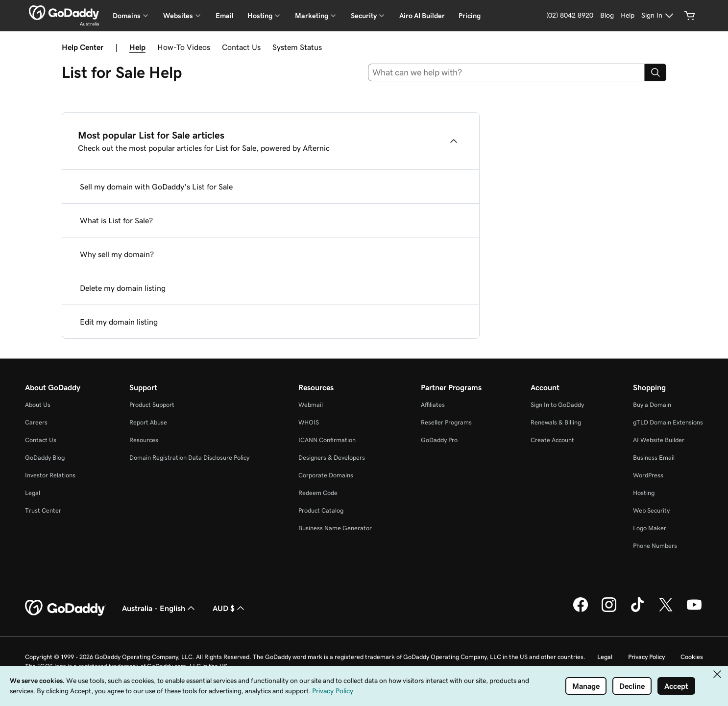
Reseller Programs (446, 422)
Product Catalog (321, 510)
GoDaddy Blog (45, 458)
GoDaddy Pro (439, 440)
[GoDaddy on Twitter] (666, 611)
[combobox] (507, 72)
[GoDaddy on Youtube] (694, 611)
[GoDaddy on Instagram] (609, 611)
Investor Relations (50, 475)
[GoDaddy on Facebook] (581, 611)
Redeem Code (318, 493)
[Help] (628, 16)
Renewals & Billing (556, 422)
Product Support (152, 405)
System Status (297, 47)
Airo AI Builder (422, 16)
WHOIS (309, 422)
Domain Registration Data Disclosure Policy (189, 458)
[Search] (655, 72)
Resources (144, 440)
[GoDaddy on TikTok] (637, 611)
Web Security (651, 510)
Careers (36, 422)
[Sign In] (659, 16)
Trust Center (43, 510)
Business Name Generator (335, 528)
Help (137, 47)
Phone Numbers (655, 546)
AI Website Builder (659, 440)
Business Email (654, 458)
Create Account (552, 440)
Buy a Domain (652, 405)
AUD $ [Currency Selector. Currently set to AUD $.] (230, 608)
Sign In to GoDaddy (557, 405)
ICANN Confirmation (327, 440)
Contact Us (241, 47)
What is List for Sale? (116, 220)
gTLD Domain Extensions (668, 422)
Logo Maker (650, 528)
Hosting (644, 493)
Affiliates (433, 405)
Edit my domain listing (119, 322)
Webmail (311, 405)
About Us (38, 405)
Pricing (470, 16)
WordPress (648, 475)
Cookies (692, 657)
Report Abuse (148, 422)
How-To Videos (184, 47)
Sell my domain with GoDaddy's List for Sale (156, 187)
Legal (33, 493)
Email (225, 16)
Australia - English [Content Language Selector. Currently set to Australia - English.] (159, 608)
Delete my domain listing (123, 288)
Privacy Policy (646, 657)
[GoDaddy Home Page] (66, 608)
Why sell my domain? (117, 254)
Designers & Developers (332, 458)
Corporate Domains (326, 475)
